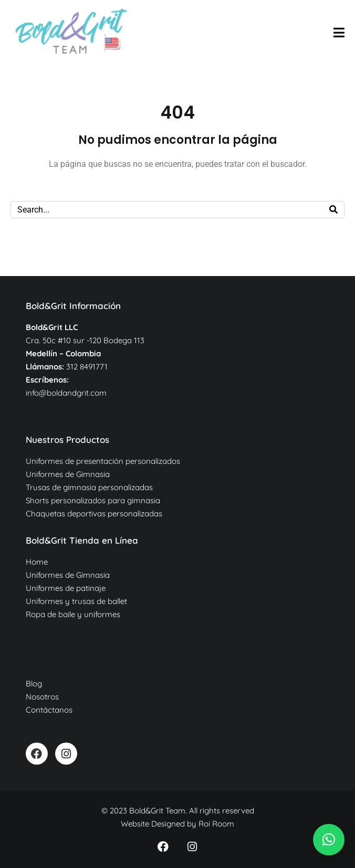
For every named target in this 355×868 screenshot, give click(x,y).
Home (37, 562)
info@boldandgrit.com (66, 393)
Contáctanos (49, 710)
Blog (34, 684)
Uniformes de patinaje (66, 588)
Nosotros (42, 697)
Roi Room (216, 824)
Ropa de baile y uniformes (73, 614)
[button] (329, 840)
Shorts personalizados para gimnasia (93, 500)
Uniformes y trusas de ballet (76, 601)
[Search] (333, 210)
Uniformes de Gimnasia (68, 474)
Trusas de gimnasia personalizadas (89, 487)
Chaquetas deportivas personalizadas (94, 514)
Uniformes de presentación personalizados (103, 461)
